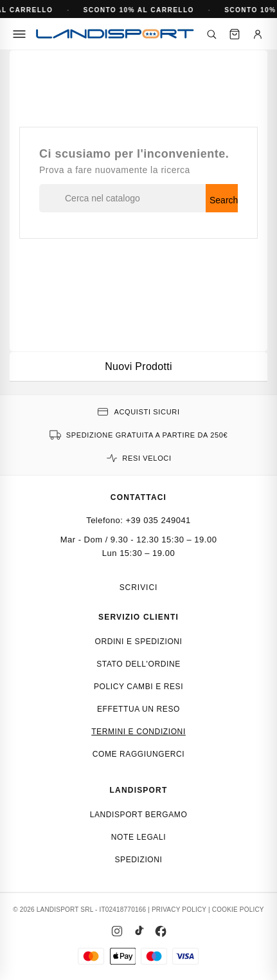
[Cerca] (211, 34)
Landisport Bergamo (139, 815)
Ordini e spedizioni (138, 642)
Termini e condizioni (138, 732)
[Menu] (19, 34)
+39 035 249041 (158, 520)
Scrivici (139, 587)
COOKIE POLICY (238, 910)
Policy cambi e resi (138, 687)
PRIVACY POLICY (179, 910)
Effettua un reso (138, 709)
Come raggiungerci (139, 754)
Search (224, 200)
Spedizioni (138, 860)
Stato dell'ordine (138, 664)
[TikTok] (139, 931)
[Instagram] (117, 931)
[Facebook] (161, 931)
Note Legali (138, 837)
